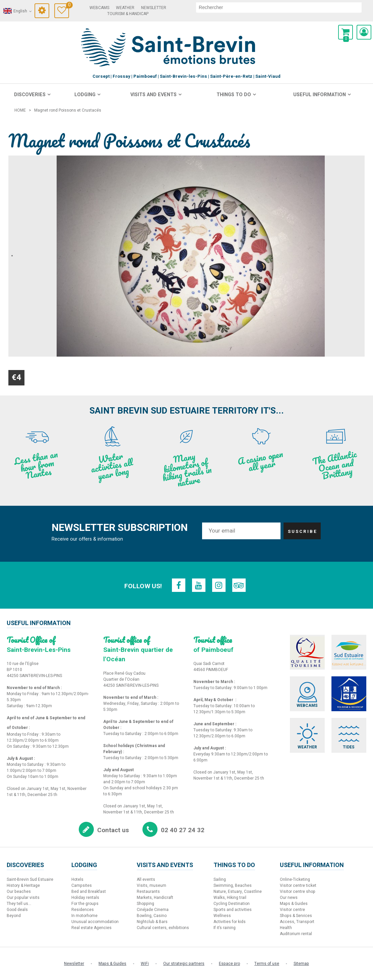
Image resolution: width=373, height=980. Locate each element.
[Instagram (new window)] (219, 585)
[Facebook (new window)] (179, 585)
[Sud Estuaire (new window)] (349, 652)
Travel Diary (68, 6)
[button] (346, 32)
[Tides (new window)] (349, 735)
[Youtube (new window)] (199, 585)
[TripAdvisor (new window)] (239, 585)
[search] (279, 7)
